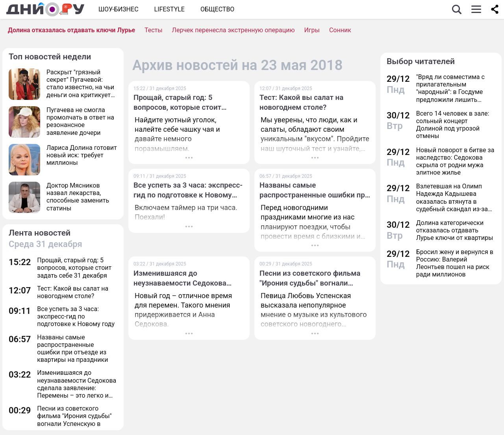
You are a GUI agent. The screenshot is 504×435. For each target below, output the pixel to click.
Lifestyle (170, 9)
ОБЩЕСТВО (217, 9)
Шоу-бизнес (119, 9)
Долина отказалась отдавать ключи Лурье (71, 30)
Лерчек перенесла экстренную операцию (233, 30)
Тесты (154, 30)
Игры (312, 30)
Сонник (340, 30)
